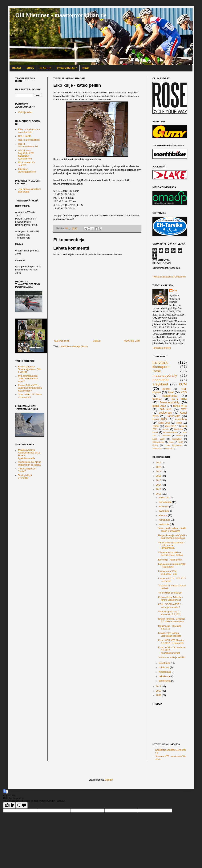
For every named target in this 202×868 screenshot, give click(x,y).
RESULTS (45, 68)
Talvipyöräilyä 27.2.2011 (25, 477)
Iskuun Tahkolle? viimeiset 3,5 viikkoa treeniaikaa (171, 620)
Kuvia (86, 68)
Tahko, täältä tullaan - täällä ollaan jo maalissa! (172, 530)
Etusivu (97, 341)
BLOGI (17, 68)
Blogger (109, 780)
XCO (184, 392)
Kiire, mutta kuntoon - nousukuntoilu (29, 131)
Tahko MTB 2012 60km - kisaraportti (30, 396)
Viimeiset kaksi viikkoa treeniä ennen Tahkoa (171, 554)
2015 (159, 480)
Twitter (156, 426)
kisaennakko (170, 396)
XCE (184, 409)
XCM (183, 384)
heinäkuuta (165, 520)
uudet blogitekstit (173, 445)
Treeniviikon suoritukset (170, 593)
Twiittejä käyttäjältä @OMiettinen (169, 277)
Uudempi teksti (62, 341)
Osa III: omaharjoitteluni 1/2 (28, 145)
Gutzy (155, 445)
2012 (159, 494)
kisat (171, 392)
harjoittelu (160, 362)
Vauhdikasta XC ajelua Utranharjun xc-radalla (30, 463)
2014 (159, 485)
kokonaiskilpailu (171, 432)
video (171, 442)
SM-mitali (166, 409)
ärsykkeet (160, 384)
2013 (159, 489)
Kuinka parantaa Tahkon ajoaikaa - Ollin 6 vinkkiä (30, 369)
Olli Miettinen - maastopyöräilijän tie (61, 15)
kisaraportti (161, 367)
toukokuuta (165, 663)
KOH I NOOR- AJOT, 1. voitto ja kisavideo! (170, 606)
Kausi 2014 (179, 399)
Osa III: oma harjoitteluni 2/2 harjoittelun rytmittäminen (26, 155)
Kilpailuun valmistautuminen (27, 170)
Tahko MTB (180, 406)
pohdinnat (160, 380)
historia (179, 436)
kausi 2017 (170, 426)
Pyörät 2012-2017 (67, 68)
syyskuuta (164, 511)
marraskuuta (165, 502)
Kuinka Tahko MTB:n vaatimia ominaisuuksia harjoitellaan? (30, 388)
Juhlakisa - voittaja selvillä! (172, 657)
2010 (159, 691)
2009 (159, 695)
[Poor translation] (22, 805)
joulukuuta (164, 498)
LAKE (181, 442)
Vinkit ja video (25, 112)
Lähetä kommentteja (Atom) (74, 346)
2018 (159, 467)
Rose (157, 371)
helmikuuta (165, 676)
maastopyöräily (165, 375)
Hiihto (179, 423)
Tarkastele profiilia (162, 348)
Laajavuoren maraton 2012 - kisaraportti (172, 565)
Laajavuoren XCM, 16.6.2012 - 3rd (168, 573)
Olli (175, 291)
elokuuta (163, 515)
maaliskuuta (165, 672)
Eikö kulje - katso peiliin (170, 560)
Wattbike (179, 429)
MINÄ (30, 68)
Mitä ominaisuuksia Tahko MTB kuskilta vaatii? (28, 379)
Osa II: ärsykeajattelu (29, 140)
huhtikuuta (164, 667)
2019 (159, 463)
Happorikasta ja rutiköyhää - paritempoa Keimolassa (172, 537)
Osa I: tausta (25, 136)
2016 (159, 476)
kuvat (155, 432)
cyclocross (165, 413)
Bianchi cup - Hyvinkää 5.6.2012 (170, 627)
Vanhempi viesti (132, 341)
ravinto (166, 429)
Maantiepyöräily (170, 402)
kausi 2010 (158, 439)
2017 (159, 472)
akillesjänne (157, 448)
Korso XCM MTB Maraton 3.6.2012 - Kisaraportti (171, 642)
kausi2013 (177, 439)
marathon (181, 419)
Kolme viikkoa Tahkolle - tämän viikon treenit (170, 599)
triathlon (157, 399)
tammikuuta (165, 681)
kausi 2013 (160, 419)
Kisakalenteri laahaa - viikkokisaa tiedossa (170, 634)
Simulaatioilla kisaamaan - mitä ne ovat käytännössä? (171, 545)
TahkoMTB (174, 416)
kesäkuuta (164, 524)
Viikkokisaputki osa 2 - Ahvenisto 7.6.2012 (170, 613)
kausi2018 (169, 448)
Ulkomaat (166, 436)
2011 (159, 686)
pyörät (166, 389)
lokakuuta (164, 507)
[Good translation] (9, 805)
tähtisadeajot (158, 442)
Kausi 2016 (164, 423)
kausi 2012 (159, 406)
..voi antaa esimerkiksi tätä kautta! (29, 190)
